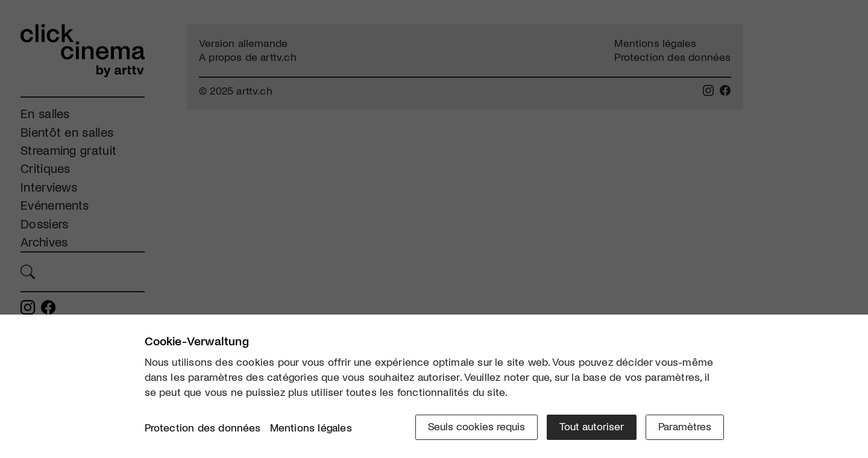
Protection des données (203, 427)
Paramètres (685, 426)
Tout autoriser (592, 426)
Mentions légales (311, 427)
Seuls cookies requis (476, 426)
